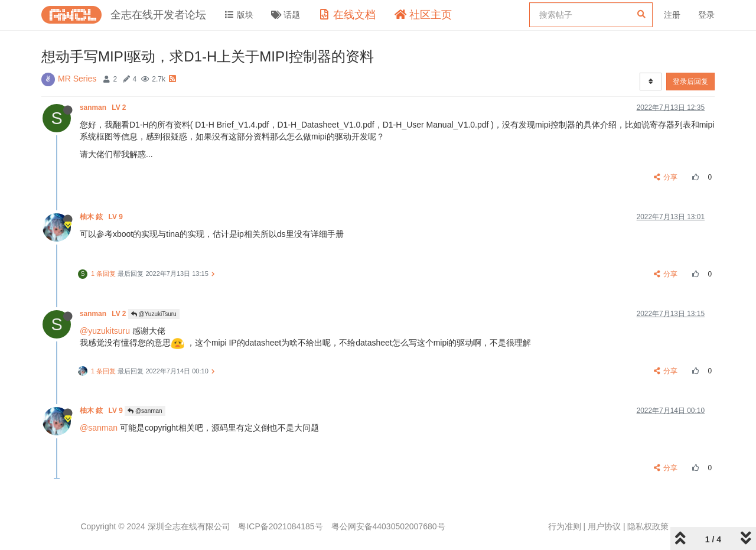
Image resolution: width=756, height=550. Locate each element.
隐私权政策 (648, 526)
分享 (666, 177)
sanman (104, 108)
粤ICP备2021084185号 (280, 526)
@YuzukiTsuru (154, 314)
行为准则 (565, 526)
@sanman (145, 411)
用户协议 (604, 526)
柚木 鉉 (102, 217)
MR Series (77, 79)
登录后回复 (690, 82)
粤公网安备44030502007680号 (388, 526)
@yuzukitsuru (105, 331)
